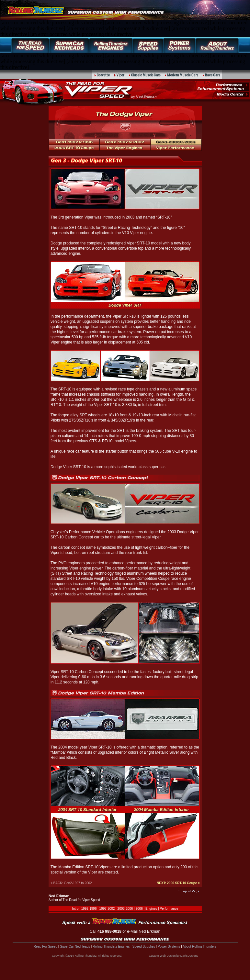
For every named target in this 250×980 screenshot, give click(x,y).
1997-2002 (107, 909)
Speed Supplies (144, 946)
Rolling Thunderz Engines (111, 946)
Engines (151, 909)
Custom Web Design (162, 956)
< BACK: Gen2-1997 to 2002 (71, 883)
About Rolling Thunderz (199, 946)
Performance (169, 909)
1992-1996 (89, 909)
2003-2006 (125, 909)
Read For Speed (45, 946)
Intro (75, 909)
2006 (139, 909)
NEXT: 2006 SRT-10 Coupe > (178, 883)
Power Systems (169, 946)
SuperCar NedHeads (75, 946)
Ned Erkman (149, 931)
